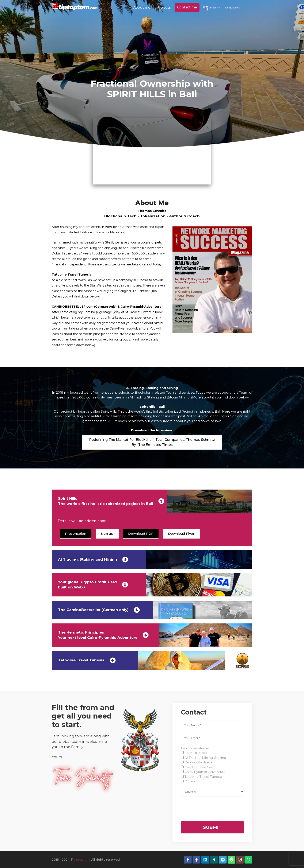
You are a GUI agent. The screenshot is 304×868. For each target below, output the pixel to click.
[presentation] (213, 808)
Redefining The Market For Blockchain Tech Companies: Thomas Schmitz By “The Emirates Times (152, 442)
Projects (164, 7)
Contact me (187, 7)
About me (142, 7)
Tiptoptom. (82, 860)
